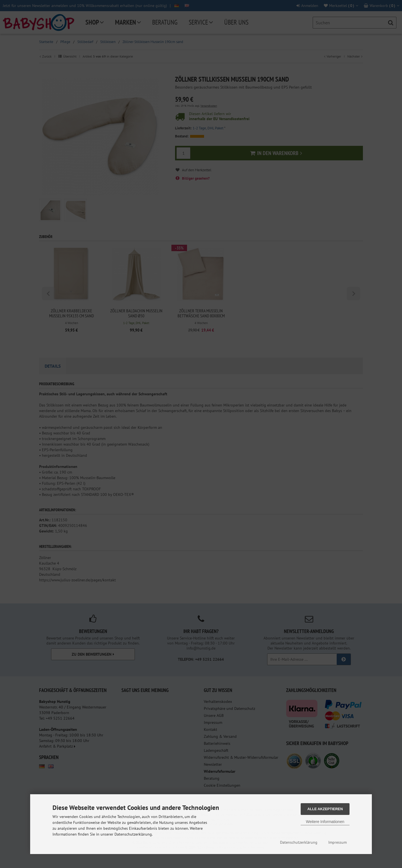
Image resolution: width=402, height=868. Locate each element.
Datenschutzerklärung (299, 842)
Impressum (338, 842)
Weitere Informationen (325, 822)
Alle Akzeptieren (325, 809)
